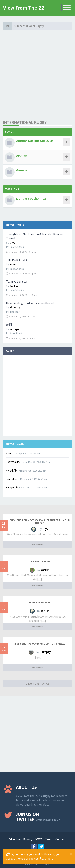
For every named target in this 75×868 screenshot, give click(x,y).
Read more (46, 858)
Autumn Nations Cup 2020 (34, 141)
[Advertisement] (37, 75)
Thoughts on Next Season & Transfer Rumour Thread (40, 522)
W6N (9, 325)
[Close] (71, 854)
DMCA (39, 839)
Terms (49, 839)
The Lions (12, 189)
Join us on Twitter (38, 817)
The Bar (15, 312)
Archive (21, 155)
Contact (60, 839)
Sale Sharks (17, 247)
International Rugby (25, 122)
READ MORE (38, 544)
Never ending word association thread (30, 303)
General (22, 170)
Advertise (15, 839)
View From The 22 (23, 8)
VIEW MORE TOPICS (38, 684)
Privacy (28, 839)
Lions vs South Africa (31, 198)
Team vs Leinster (17, 281)
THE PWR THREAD (18, 260)
